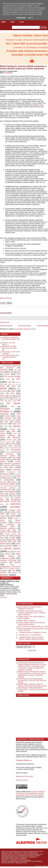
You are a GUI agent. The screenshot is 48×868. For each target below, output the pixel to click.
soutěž (12, 538)
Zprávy (17, 426)
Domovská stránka (25, 326)
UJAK (6, 422)
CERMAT (4, 370)
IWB (10, 382)
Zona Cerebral (37, 861)
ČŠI (14, 570)
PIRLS (10, 401)
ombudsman (4, 496)
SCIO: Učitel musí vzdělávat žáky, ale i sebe (33, 626)
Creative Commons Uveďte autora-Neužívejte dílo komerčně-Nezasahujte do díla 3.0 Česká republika (30, 793)
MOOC (2, 386)
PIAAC (2, 401)
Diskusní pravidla (22, 780)
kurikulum (9, 478)
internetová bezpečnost (12, 464)
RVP (19, 414)
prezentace (7, 512)
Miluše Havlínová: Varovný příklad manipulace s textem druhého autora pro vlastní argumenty (23, 67)
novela (18, 490)
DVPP (12, 372)
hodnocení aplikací (8, 456)
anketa (2, 431)
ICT (18, 379)
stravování (4, 542)
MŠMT (4, 22)
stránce (41, 105)
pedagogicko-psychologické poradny (10, 500)
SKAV (18, 416)
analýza (12, 429)
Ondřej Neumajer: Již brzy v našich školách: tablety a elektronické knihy (31, 638)
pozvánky (15, 507)
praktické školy (15, 510)
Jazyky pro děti (13, 384)
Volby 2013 (17, 424)
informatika (13, 459)
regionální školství (6, 532)
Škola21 (15, 573)
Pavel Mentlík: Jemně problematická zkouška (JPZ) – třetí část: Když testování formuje (32, 681)
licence (18, 478)
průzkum (18, 523)
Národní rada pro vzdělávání (9, 395)
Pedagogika (9, 73)
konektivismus (11, 472)
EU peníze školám (13, 376)
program (3, 516)
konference (5, 474)
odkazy (12, 494)
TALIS (2, 420)
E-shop (4, 597)
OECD (2, 397)
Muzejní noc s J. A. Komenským (30, 635)
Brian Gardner (14, 861)
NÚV (12, 393)
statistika (14, 540)
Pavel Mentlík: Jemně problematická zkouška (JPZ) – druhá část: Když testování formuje (33, 690)
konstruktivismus (8, 476)
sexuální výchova (10, 534)
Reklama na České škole (25, 776)
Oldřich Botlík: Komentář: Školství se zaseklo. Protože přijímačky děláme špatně (33, 685)
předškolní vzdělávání (8, 528)
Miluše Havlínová (6, 298)
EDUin (7, 374)
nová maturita (9, 492)
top (9, 552)
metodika (3, 482)
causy (2, 433)
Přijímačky (4, 414)
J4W (25, 863)
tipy (19, 546)
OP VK (18, 397)
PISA (19, 401)
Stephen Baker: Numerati (27, 621)
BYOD (18, 366)
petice (2, 504)
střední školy (5, 544)
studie (14, 542)
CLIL (16, 370)
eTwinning (17, 446)
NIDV (13, 391)
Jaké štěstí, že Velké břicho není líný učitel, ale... (9, 348)
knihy (2, 470)
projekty (3, 518)
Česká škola (32, 650)
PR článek (14, 403)
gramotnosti (16, 452)
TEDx (10, 420)
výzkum (17, 562)
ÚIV (5, 568)
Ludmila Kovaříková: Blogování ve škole (33, 632)
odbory (2, 494)
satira (19, 532)
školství (4, 575)
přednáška (10, 525)
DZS (19, 372)
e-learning (3, 446)
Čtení (13, 22)
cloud (15, 433)
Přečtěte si (6, 411)
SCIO (8, 416)
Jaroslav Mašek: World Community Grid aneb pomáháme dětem (31, 623)
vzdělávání (4, 562)
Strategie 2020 (11, 418)
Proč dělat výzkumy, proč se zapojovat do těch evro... (10, 357)
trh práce (17, 552)
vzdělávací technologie (8, 560)
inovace (18, 462)
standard (3, 540)
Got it (31, 18)
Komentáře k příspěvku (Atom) (25, 329)
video (18, 554)
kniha (11, 467)
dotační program (6, 442)
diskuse (3, 438)
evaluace (6, 448)
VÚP (6, 426)
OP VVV (6, 399)
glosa (7, 452)
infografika (4, 458)
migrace (14, 482)
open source (4, 498)
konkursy (18, 474)
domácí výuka (12, 440)
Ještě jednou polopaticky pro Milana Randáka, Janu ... (11, 339)
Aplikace (8, 366)
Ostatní (16, 399)
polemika (16, 504)
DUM (2, 372)
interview (7, 465)
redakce (14, 530)
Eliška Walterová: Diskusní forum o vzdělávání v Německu (30, 608)
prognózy (13, 514)
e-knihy (12, 444)
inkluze (3, 461)
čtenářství (3, 573)
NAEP (19, 389)
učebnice (8, 554)
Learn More (21, 18)
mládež (2, 486)
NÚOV (2, 393)
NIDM (5, 391)
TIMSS (18, 420)
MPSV (14, 386)
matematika (9, 480)
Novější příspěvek (6, 326)
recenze (3, 530)
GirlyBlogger (9, 863)
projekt (13, 516)
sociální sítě (4, 536)
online (14, 496)
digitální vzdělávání (8, 436)
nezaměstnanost (6, 490)
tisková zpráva (12, 548)
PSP (13, 407)
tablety (18, 544)
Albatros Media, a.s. (25, 760)
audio (13, 431)
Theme (4, 861)
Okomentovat (5, 322)
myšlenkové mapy (12, 486)
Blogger (38, 866)
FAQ (8, 379)
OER (10, 397)
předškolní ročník (7, 526)
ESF (19, 374)
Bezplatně (10, 368)
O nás (22, 22)
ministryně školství (8, 484)
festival (2, 450)
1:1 (1, 366)
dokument (16, 437)
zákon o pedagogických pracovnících (10, 566)
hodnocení (10, 454)
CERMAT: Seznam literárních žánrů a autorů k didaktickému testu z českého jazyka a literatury (32, 613)
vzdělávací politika (8, 558)
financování (16, 450)
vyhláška (11, 556)
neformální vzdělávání (8, 488)
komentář (17, 470)
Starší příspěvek (42, 326)
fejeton (16, 448)
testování (8, 546)
